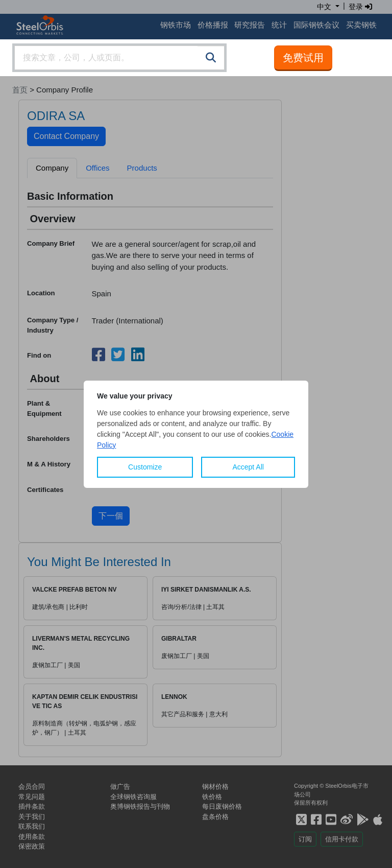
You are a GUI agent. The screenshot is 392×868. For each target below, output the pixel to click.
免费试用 (303, 58)
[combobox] (119, 58)
